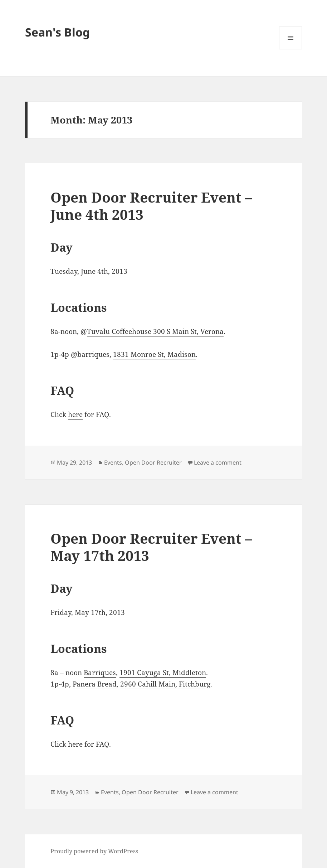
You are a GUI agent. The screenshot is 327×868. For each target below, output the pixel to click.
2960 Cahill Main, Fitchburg (165, 684)
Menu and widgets (291, 49)
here (75, 414)
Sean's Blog (57, 32)
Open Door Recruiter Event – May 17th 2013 (151, 547)
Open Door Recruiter (153, 462)
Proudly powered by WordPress (94, 851)
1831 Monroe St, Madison (154, 354)
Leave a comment (218, 462)
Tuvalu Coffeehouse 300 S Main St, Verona (155, 331)
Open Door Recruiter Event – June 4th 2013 (151, 206)
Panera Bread (95, 684)
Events (113, 462)
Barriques (100, 673)
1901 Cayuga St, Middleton (163, 673)
